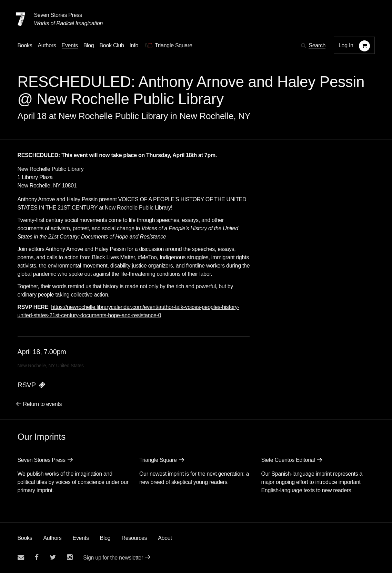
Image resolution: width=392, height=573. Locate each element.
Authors (52, 538)
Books (25, 538)
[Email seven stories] (21, 557)
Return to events (43, 404)
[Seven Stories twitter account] (53, 557)
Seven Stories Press (58, 15)
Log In (346, 45)
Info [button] (134, 45)
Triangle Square (158, 460)
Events (81, 538)
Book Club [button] (112, 45)
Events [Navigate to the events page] (70, 45)
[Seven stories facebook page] (37, 557)
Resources (134, 538)
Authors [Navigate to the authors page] (47, 45)
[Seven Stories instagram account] (70, 557)
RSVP (27, 385)
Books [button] (25, 45)
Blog (105, 538)
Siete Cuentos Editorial (288, 460)
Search (317, 45)
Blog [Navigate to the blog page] (89, 45)
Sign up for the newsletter (113, 558)
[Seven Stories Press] (20, 19)
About (165, 538)
